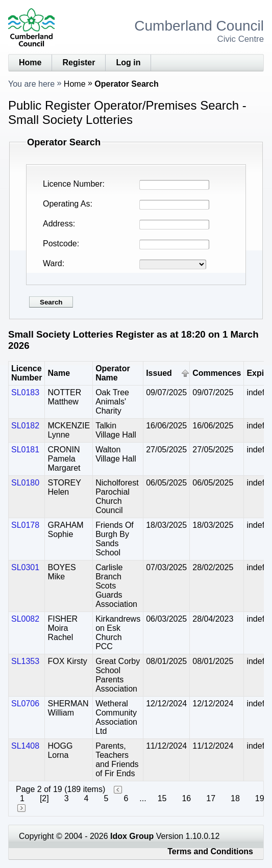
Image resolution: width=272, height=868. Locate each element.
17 (211, 798)
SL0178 (25, 525)
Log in (128, 62)
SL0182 (25, 426)
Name (59, 373)
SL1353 (25, 661)
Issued (159, 373)
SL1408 (25, 746)
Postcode (60, 244)
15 (162, 798)
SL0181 (25, 450)
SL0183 (25, 392)
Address (58, 224)
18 (235, 798)
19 (260, 798)
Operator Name (113, 373)
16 (186, 798)
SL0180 (25, 483)
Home (30, 62)
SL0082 (25, 619)
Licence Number (73, 184)
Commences (217, 373)
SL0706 (25, 704)
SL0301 (25, 567)
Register (79, 62)
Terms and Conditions (210, 851)
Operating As (67, 204)
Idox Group (132, 836)
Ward (53, 263)
